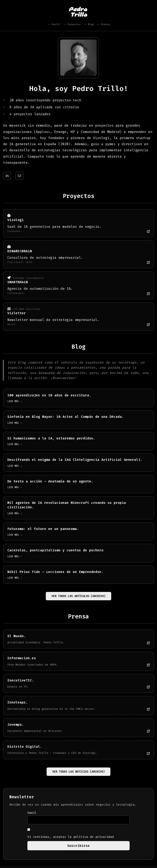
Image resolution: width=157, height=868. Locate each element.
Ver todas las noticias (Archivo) (78, 774)
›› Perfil (54, 24)
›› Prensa (103, 24)
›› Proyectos (72, 24)
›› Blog (89, 24)
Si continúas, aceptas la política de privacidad (71, 836)
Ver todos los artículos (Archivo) (78, 598)
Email (32, 815)
